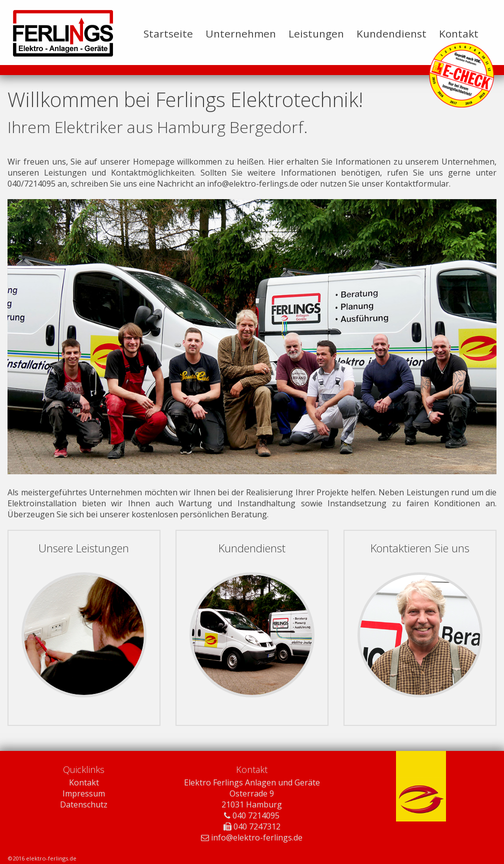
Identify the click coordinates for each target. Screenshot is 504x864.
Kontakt (459, 34)
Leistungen (316, 34)
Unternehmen (241, 34)
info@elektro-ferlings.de (253, 184)
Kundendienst (391, 34)
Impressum (84, 793)
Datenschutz (84, 804)
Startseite (168, 34)
